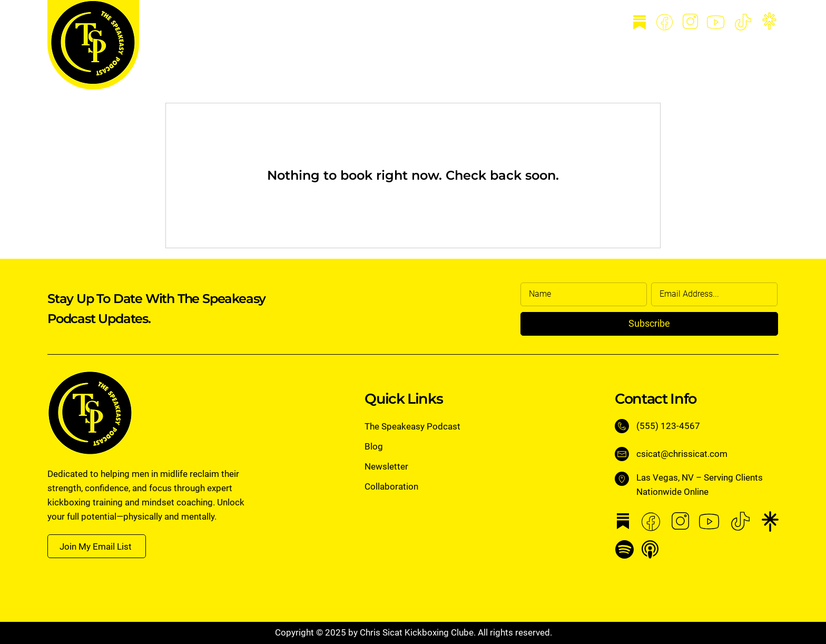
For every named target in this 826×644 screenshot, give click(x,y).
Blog (374, 446)
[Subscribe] (649, 324)
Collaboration (391, 486)
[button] (97, 546)
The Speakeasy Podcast (412, 426)
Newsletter (386, 466)
